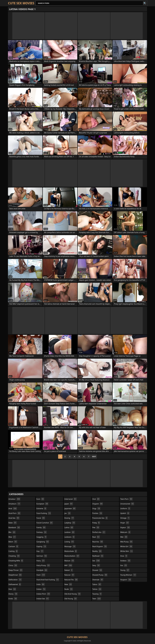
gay (40, 551)
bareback (14, 527)
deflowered (15, 584)
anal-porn (15, 513)
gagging (42, 537)
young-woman (128, 575)
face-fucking (44, 513)
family (41, 527)
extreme (41, 508)
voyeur (125, 527)
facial (41, 518)
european (42, 504)
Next (94, 456)
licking (69, 542)
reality (97, 551)
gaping (41, 546)
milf (68, 565)
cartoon (13, 546)
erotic (13, 599)
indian (41, 589)
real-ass (98, 542)
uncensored (127, 504)
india (41, 584)
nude (69, 589)
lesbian (70, 532)
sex (96, 561)
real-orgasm (100, 546)
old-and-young (73, 594)
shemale (98, 580)
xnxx (124, 556)
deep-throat (16, 570)
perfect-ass (99, 532)
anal (13, 508)
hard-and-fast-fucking (48, 580)
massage (70, 546)
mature (69, 561)
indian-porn (43, 594)
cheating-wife (16, 561)
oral (96, 499)
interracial (71, 499)
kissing (69, 518)
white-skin (127, 551)
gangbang (43, 542)
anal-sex (14, 518)
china (13, 565)
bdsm (13, 542)
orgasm (98, 504)
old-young (71, 599)
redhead (98, 556)
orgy (96, 508)
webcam (125, 532)
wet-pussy (126, 542)
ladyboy (70, 523)
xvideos (125, 561)
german (42, 556)
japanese (70, 508)
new (68, 584)
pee (96, 527)
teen (97, 599)
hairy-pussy (43, 565)
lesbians (70, 537)
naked (69, 570)
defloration (15, 580)
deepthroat (15, 575)
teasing (97, 594)
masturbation (72, 556)
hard (41, 575)
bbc (12, 532)
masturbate (71, 551)
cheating (14, 556)
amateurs (14, 504)
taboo (97, 584)
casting (13, 551)
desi (12, 589)
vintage (125, 518)
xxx (124, 565)
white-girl (126, 546)
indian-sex (43, 599)
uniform (125, 508)
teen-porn (126, 499)
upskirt (125, 513)
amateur (14, 499)
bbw (12, 537)
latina (69, 527)
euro (40, 499)
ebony (13, 594)
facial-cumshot (45, 523)
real (96, 537)
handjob (42, 570)
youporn (126, 580)
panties (97, 513)
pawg (96, 523)
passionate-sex (100, 518)
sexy (96, 565)
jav (68, 513)
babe (13, 523)
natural (69, 575)
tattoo (97, 589)
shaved (97, 570)
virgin (125, 523)
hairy (41, 561)
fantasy (42, 532)
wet (124, 537)
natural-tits (71, 580)
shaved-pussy (100, 575)
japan (69, 504)
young (125, 570)
